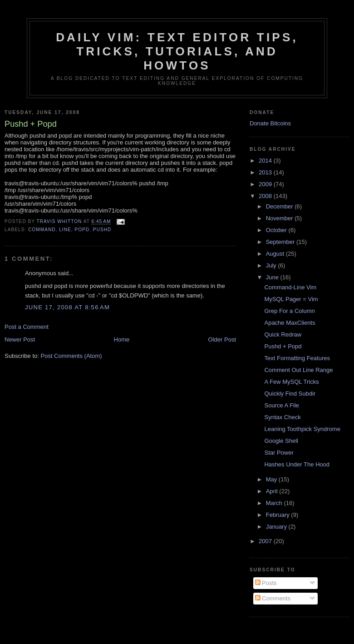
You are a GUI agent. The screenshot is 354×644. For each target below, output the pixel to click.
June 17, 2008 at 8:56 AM (67, 307)
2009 (266, 184)
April (273, 491)
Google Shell (281, 441)
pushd (102, 230)
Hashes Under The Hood (297, 464)
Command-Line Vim (290, 287)
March (275, 503)
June (273, 277)
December (280, 206)
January (277, 527)
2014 (266, 161)
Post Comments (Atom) (71, 356)
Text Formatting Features (297, 358)
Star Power (279, 453)
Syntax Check (282, 417)
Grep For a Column (289, 311)
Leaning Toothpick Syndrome (302, 429)
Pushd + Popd (283, 346)
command (42, 230)
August (276, 254)
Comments (273, 598)
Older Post (222, 339)
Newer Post (20, 339)
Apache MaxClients (290, 323)
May (272, 479)
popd (82, 230)
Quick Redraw (283, 334)
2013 (266, 172)
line (65, 230)
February (279, 515)
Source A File (282, 405)
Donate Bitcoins (270, 123)
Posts (266, 583)
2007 (266, 541)
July (272, 265)
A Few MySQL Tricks (291, 382)
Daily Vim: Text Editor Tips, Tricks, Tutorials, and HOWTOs (177, 51)
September (281, 242)
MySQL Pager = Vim (291, 299)
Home (122, 339)
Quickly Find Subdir (290, 394)
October (277, 230)
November (280, 218)
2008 (266, 196)
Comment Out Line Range (298, 370)
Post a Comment (27, 327)
